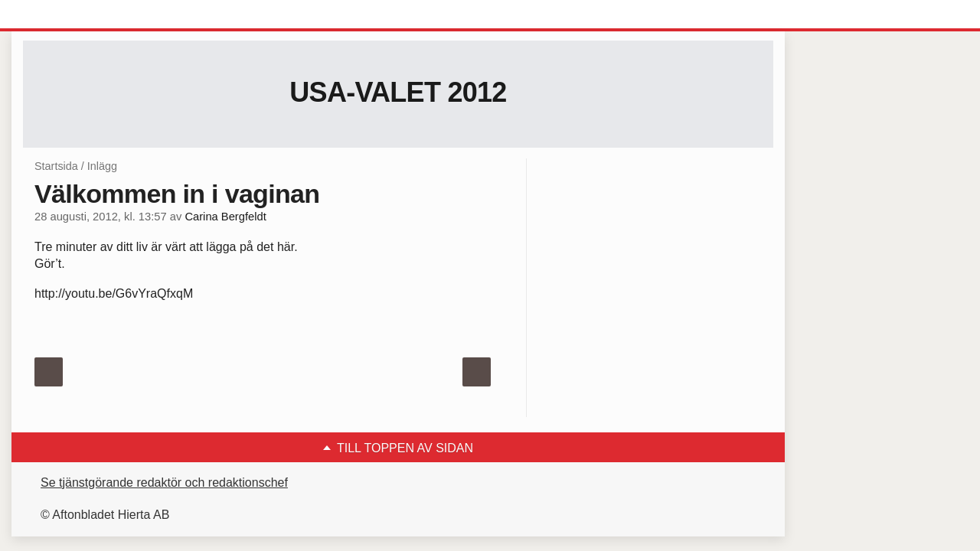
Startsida (56, 166)
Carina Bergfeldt (225, 217)
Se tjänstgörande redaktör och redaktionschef (164, 483)
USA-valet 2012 (398, 92)
